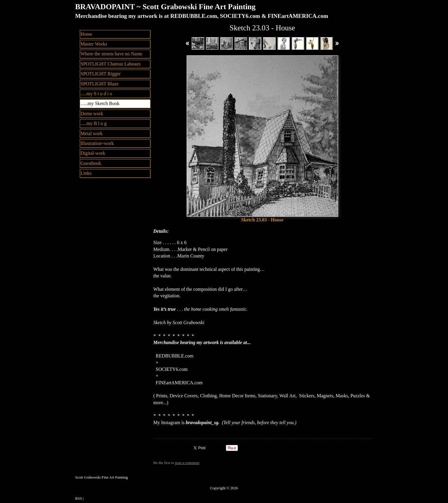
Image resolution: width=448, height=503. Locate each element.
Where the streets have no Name (111, 54)
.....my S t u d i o (96, 94)
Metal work (92, 133)
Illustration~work (97, 143)
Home (86, 34)
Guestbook (91, 163)
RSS (79, 499)
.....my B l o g (94, 123)
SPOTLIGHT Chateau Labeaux (111, 64)
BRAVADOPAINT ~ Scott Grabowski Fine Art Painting (166, 7)
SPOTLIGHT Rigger (101, 74)
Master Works (94, 44)
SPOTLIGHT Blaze (100, 84)
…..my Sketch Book (100, 103)
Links (86, 173)
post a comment (187, 463)
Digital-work (93, 153)
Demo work (92, 114)
